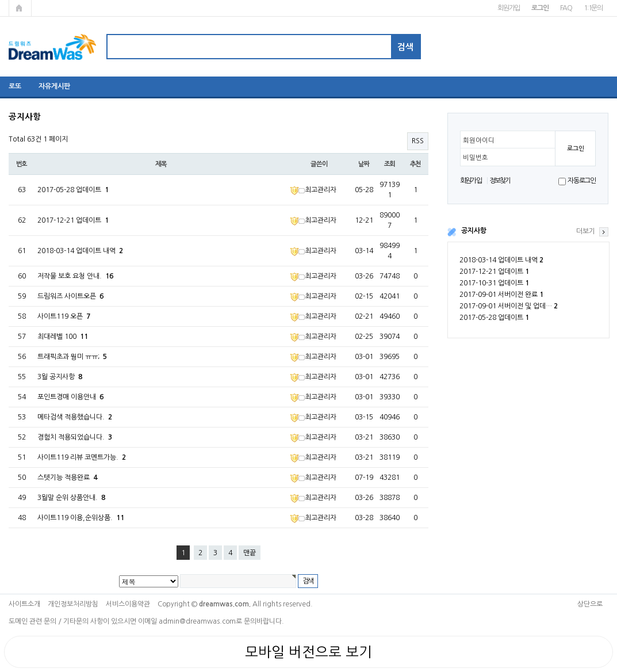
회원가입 (509, 8)
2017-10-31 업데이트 (494, 283)
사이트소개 (24, 604)
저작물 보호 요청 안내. (75, 276)
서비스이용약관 (128, 604)
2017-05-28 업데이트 (494, 318)
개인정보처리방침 (73, 604)
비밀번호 (476, 158)
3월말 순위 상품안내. (71, 498)
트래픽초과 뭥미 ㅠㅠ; (72, 357)
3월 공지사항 (60, 377)
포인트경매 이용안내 (70, 397)
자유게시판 (54, 86)
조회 (390, 164)
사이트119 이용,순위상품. (81, 518)
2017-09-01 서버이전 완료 (501, 295)
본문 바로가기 (0, 0)
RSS (418, 141)
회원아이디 (479, 140)
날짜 (364, 164)
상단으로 (590, 604)
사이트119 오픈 (64, 316)
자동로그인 (582, 181)
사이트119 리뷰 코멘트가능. (82, 457)
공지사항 (474, 231)
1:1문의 (593, 8)
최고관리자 (313, 190)
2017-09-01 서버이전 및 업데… (509, 306)
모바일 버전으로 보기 (308, 652)
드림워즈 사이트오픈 (70, 296)
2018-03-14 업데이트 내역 (501, 260)
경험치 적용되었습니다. (75, 437)
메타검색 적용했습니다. (75, 417)
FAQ (566, 8)
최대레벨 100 (63, 337)
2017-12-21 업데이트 (494, 272)
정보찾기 (500, 181)
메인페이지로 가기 (20, 8)
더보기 (586, 231)
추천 (416, 164)
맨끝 (250, 553)
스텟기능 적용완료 (67, 478)
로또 (15, 86)
